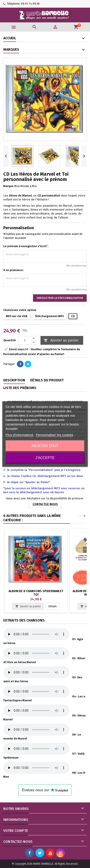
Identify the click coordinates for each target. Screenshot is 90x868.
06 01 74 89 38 (30, 4)
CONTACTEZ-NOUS (45, 504)
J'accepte (45, 458)
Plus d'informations (19, 435)
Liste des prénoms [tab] (20, 388)
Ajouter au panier (61, 340)
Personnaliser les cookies (55, 435)
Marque (8, 186)
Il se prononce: (13, 270)
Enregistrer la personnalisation (60, 298)
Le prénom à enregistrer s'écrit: (26, 246)
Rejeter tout (45, 446)
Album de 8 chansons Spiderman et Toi (36, 593)
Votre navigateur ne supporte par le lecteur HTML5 (36, 634)
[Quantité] (25, 340)
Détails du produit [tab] (47, 380)
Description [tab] (14, 380)
